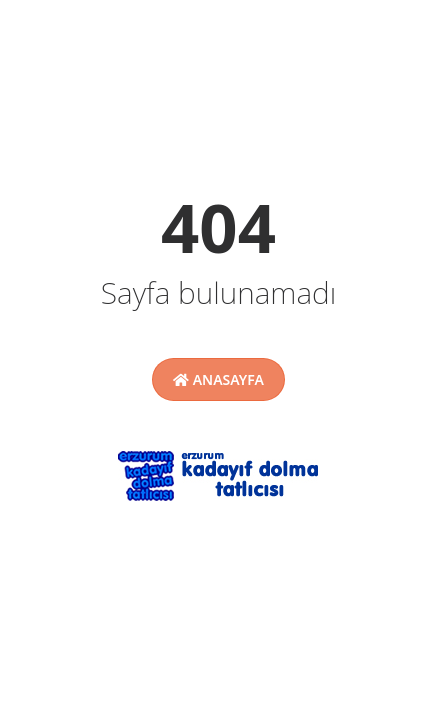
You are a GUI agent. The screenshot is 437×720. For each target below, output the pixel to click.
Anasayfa (218, 379)
